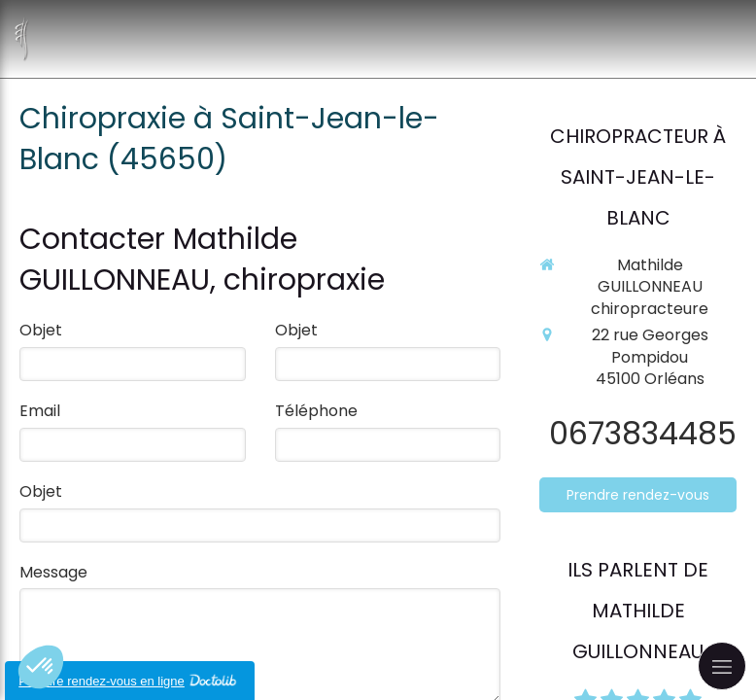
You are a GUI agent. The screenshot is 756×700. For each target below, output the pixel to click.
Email (40, 411)
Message (53, 573)
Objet (41, 331)
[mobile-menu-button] (722, 666)
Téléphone (316, 411)
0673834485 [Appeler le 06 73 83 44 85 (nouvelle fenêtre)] (643, 433)
